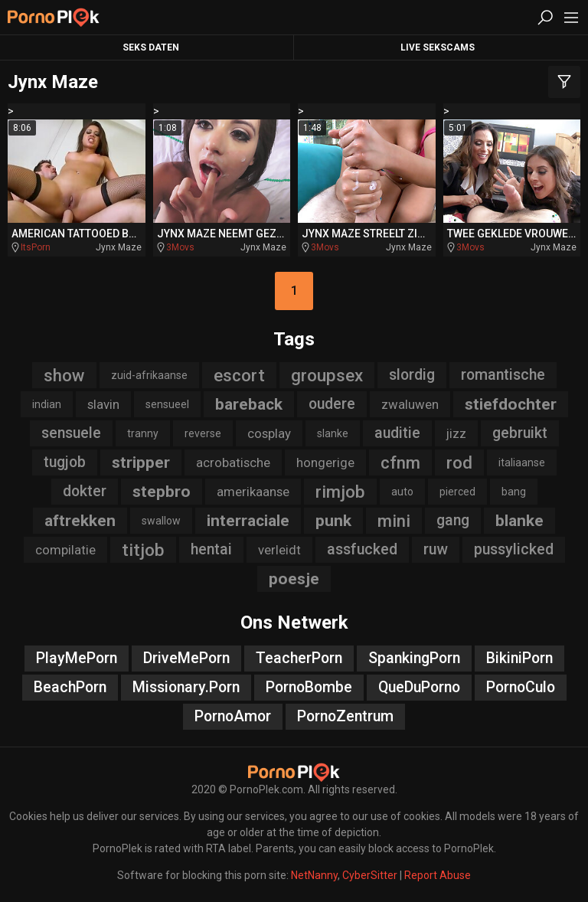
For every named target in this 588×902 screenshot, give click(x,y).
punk (333, 521)
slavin (103, 404)
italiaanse (522, 462)
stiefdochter (511, 404)
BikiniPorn (519, 658)
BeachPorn (70, 687)
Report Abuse (438, 875)
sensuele (71, 433)
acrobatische (233, 462)
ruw (436, 549)
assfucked (362, 549)
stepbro (162, 492)
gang (453, 520)
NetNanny (314, 875)
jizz (456, 433)
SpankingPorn (414, 658)
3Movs (180, 247)
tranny (143, 433)
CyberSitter (370, 875)
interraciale (248, 521)
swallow (161, 521)
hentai (211, 549)
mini (394, 521)
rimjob (340, 492)
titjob (143, 550)
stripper (141, 462)
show (64, 375)
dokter (85, 491)
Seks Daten (151, 47)
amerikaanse (253, 492)
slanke (333, 433)
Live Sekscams (438, 47)
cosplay (269, 433)
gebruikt (520, 433)
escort (239, 375)
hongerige (325, 462)
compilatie (65, 550)
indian (47, 404)
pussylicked (514, 549)
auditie (397, 433)
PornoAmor (233, 716)
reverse (203, 433)
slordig (412, 375)
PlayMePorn (77, 658)
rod (459, 462)
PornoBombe (309, 687)
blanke (519, 521)
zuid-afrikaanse (149, 375)
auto (402, 492)
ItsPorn (36, 247)
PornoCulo (521, 687)
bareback (249, 404)
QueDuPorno (419, 687)
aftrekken (80, 521)
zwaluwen (410, 404)
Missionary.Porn (186, 687)
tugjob (65, 462)
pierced (457, 492)
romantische (503, 375)
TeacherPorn (299, 658)
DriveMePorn (186, 658)
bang (514, 492)
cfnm (400, 462)
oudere (332, 404)
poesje (294, 579)
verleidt (279, 550)
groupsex (327, 375)
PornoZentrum (345, 716)
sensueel (167, 404)
